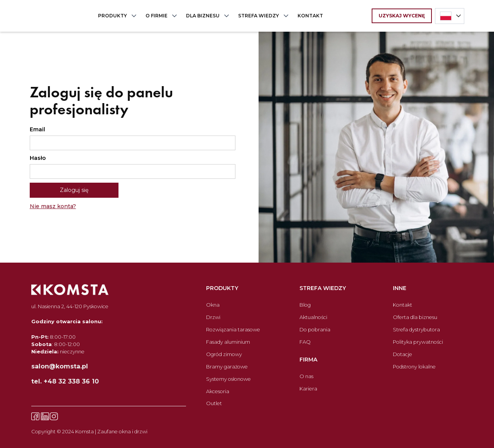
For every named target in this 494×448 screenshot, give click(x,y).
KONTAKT (310, 16)
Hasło (38, 158)
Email (37, 129)
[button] (116, 16)
